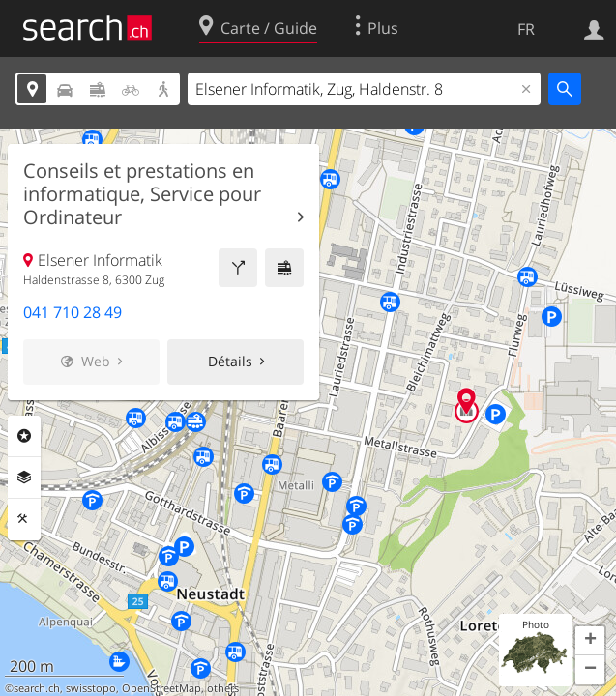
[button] (590, 641)
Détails (230, 361)
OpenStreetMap (161, 688)
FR (526, 29)
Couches (24, 478)
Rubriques (24, 436)
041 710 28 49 (73, 312)
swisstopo (91, 688)
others (223, 688)
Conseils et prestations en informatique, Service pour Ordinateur (142, 194)
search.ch (37, 688)
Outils (24, 519)
